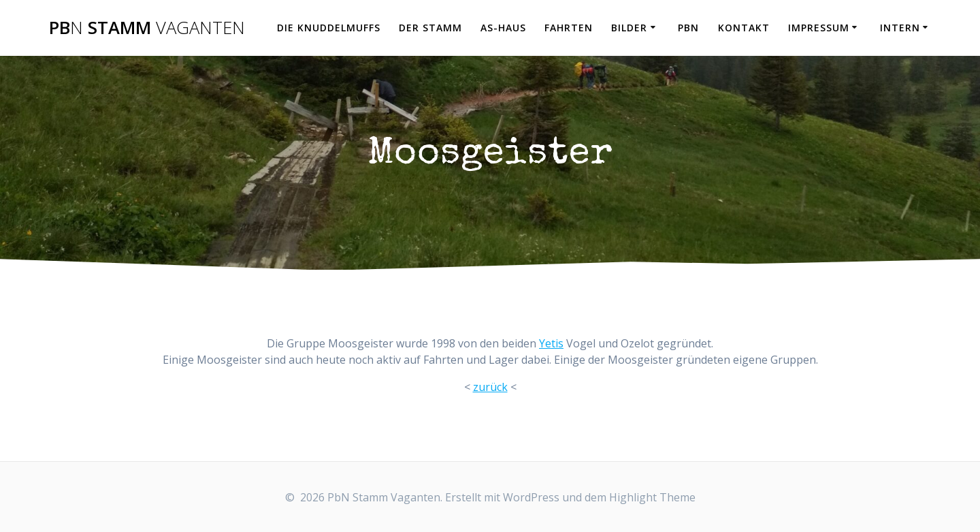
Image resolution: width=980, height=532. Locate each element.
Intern (900, 28)
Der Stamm (430, 28)
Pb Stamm (147, 28)
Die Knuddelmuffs (329, 28)
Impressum (819, 28)
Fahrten (569, 28)
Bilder (629, 28)
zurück (490, 387)
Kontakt (744, 28)
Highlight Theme (652, 497)
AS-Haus (503, 28)
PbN (688, 28)
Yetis (551, 343)
